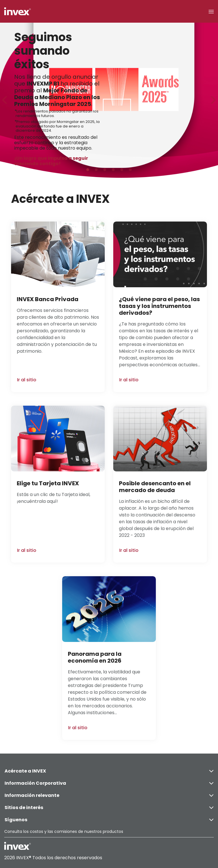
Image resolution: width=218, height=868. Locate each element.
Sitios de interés (109, 808)
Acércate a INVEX (109, 771)
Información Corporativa (109, 783)
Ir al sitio (27, 380)
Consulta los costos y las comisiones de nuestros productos (64, 831)
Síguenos (109, 820)
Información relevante (109, 795)
